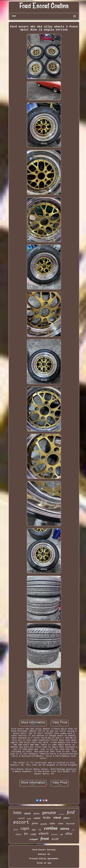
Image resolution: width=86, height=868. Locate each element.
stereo (36, 813)
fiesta (16, 830)
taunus (54, 835)
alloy (69, 833)
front (45, 838)
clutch (27, 813)
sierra (65, 829)
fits (26, 834)
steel (73, 830)
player (67, 818)
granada (44, 824)
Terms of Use (44, 863)
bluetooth (70, 824)
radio (52, 823)
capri (25, 828)
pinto (35, 823)
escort (21, 822)
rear (40, 830)
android (21, 818)
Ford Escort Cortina (44, 850)
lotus (17, 812)
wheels (44, 833)
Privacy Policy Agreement (44, 859)
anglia (29, 819)
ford (71, 812)
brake (47, 817)
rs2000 (33, 834)
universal (61, 814)
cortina (51, 828)
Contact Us (44, 854)
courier (37, 818)
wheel (57, 818)
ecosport (34, 839)
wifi (61, 834)
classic (19, 834)
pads (34, 830)
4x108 (55, 839)
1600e (61, 824)
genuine (49, 813)
